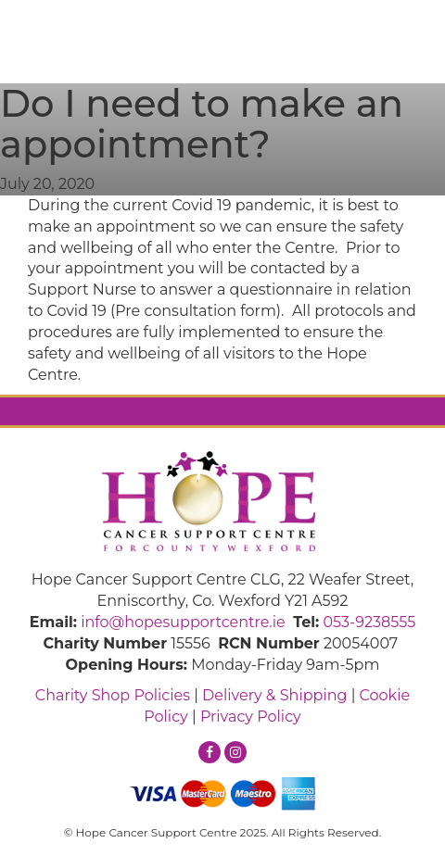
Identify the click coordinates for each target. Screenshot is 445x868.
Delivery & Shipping (274, 695)
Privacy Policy (251, 717)
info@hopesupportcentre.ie (183, 622)
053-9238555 (369, 622)
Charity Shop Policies (113, 695)
